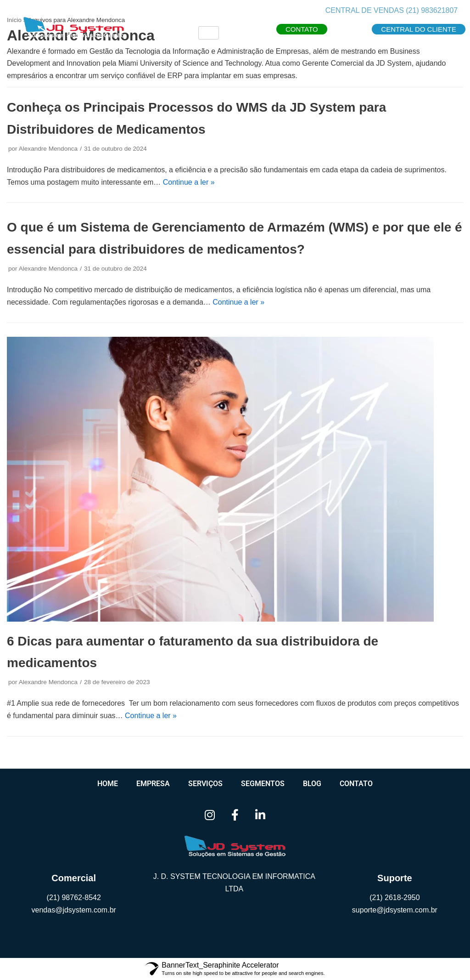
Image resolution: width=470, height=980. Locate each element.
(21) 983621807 (432, 10)
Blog (312, 784)
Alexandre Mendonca (48, 149)
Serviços (205, 784)
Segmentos (263, 784)
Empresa (153, 784)
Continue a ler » (189, 182)
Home (108, 784)
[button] (302, 29)
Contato (356, 784)
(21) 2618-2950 (394, 898)
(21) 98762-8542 (74, 898)
